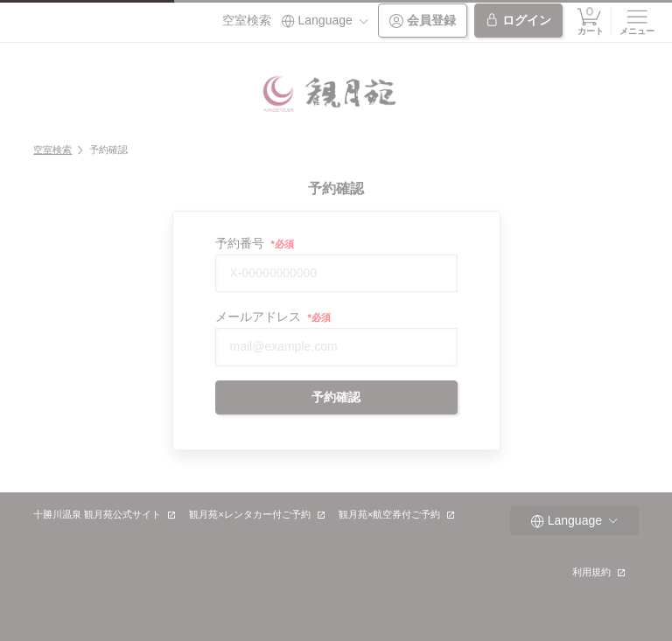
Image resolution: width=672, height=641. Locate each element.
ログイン (518, 21)
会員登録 (423, 21)
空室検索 (247, 20)
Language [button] (325, 21)
